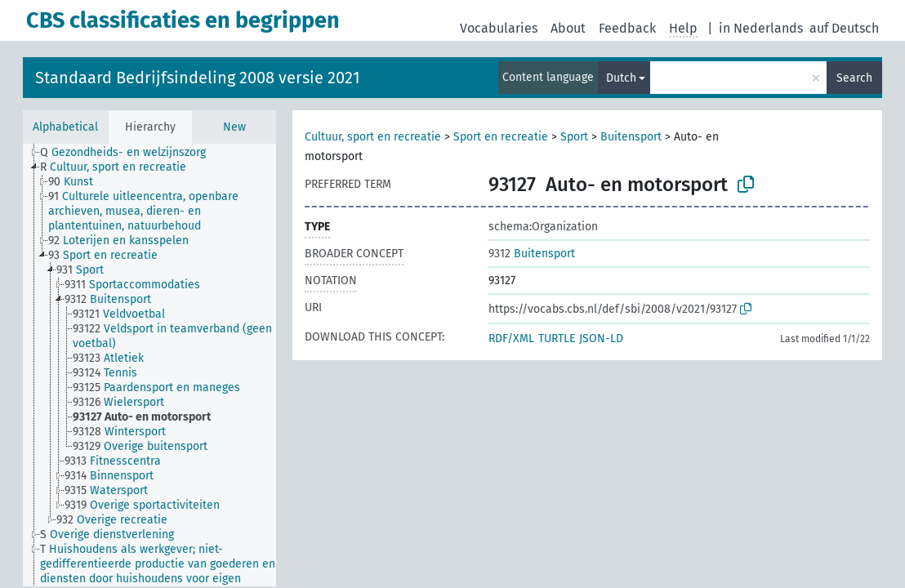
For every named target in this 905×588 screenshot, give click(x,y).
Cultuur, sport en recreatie (373, 137)
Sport (574, 137)
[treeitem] (130, 153)
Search (854, 78)
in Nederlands (761, 28)
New (234, 127)
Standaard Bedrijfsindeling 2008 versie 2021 (198, 78)
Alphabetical (65, 127)
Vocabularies (499, 28)
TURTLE (557, 339)
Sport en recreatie (501, 137)
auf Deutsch (844, 28)
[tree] (149, 365)
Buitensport (631, 137)
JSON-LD (601, 339)
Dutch (621, 78)
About (568, 28)
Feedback (627, 28)
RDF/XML (511, 339)
